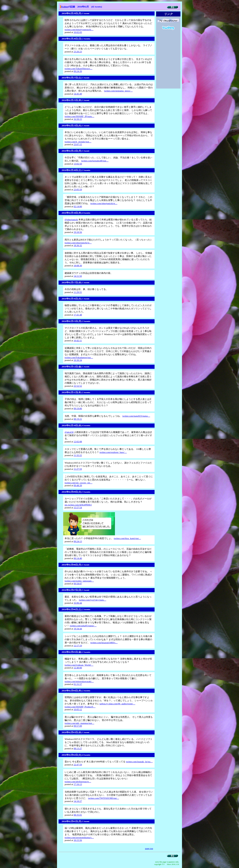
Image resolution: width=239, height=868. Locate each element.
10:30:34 (78, 360)
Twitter (64, 7)
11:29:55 (78, 292)
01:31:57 (78, 684)
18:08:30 (78, 266)
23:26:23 (78, 52)
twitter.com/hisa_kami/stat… (127, 538)
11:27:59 (78, 469)
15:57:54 (78, 508)
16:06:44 (78, 603)
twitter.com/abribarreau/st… (78, 782)
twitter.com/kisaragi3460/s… (104, 643)
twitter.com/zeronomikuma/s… (79, 837)
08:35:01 (78, 815)
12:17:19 (78, 646)
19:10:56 (78, 232)
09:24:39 (78, 71)
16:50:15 (78, 119)
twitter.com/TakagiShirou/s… (78, 68)
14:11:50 (78, 276)
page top (149, 848)
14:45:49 (78, 94)
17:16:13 (78, 784)
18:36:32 (78, 245)
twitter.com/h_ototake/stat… (78, 142)
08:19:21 (78, 419)
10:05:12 (78, 709)
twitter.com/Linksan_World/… (79, 665)
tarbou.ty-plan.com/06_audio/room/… (117, 704)
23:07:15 (78, 144)
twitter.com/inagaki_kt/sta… (139, 762)
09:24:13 (78, 541)
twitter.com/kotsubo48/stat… (95, 161)
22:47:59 (78, 765)
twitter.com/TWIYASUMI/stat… (104, 798)
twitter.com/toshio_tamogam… (79, 581)
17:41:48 (78, 315)
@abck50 (69, 432)
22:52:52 (78, 386)
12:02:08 (78, 442)
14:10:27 (78, 801)
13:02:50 (78, 164)
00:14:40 (78, 558)
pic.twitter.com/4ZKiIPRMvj (78, 505)
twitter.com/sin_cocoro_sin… (78, 483)
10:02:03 (78, 32)
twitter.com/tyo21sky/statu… (93, 600)
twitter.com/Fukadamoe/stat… (79, 357)
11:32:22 (78, 455)
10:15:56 (78, 840)
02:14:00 (78, 206)
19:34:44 (78, 629)
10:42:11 (78, 341)
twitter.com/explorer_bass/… (113, 452)
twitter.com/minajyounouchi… (79, 29)
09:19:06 (78, 408)
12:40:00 (78, 668)
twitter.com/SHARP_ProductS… (80, 707)
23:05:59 (78, 189)
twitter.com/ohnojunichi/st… (104, 203)
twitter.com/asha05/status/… (83, 626)
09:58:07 (78, 584)
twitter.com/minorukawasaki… (79, 681)
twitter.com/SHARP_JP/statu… (79, 116)
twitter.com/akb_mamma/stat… (79, 723)
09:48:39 (78, 485)
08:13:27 (78, 748)
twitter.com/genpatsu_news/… (118, 91)
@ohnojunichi (71, 220)
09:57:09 (78, 726)
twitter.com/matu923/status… (136, 416)
